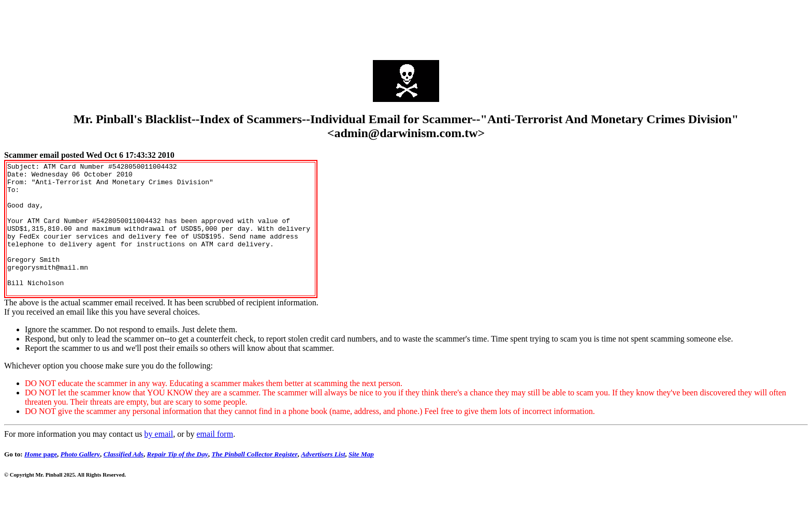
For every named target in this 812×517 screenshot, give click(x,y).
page (41, 481)
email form (215, 460)
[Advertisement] (406, 27)
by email (159, 460)
